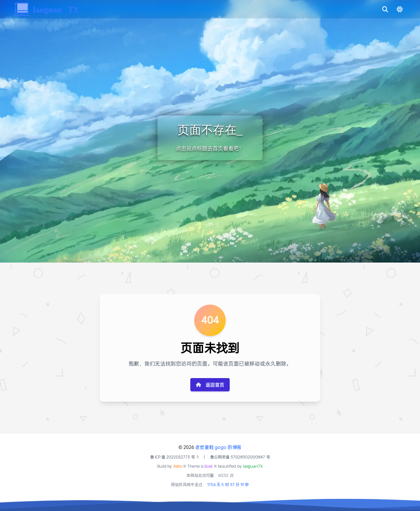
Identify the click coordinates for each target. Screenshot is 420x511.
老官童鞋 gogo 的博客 (218, 447)
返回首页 (210, 385)
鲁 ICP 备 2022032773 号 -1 (174, 457)
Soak (209, 466)
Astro (178, 466)
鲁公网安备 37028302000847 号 (240, 457)
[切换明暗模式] (398, 9)
